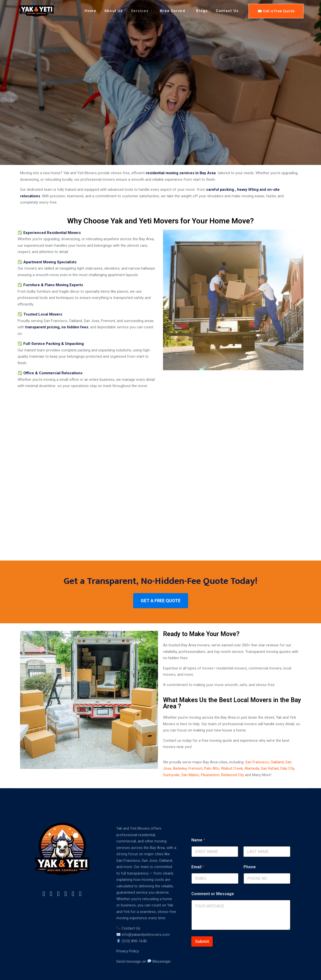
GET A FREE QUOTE (161, 580)
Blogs (202, 11)
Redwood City (233, 754)
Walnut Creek (232, 748)
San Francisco (257, 742)
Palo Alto (212, 748)
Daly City (287, 748)
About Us (114, 11)
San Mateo (190, 754)
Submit (202, 921)
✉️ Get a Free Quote (276, 11)
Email (198, 847)
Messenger (159, 941)
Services (140, 11)
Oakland (277, 742)
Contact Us (227, 11)
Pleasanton (210, 754)
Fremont (195, 748)
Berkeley (180, 748)
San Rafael (270, 748)
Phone (250, 847)
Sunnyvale (171, 754)
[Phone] (267, 858)
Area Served (172, 11)
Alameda (252, 748)
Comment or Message (213, 873)
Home (90, 11)
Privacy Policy (128, 931)
